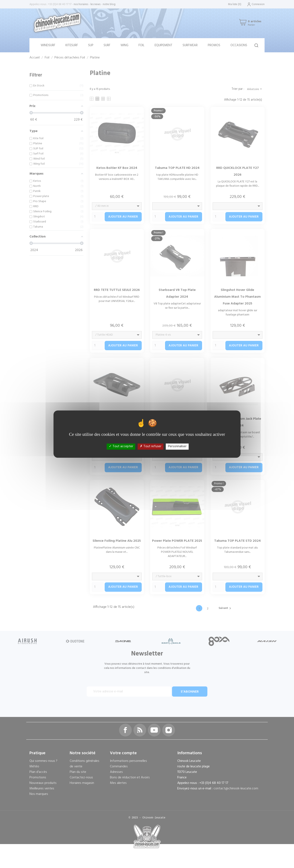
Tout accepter (121, 446)
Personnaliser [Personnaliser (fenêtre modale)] (177, 446)
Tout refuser (151, 446)
